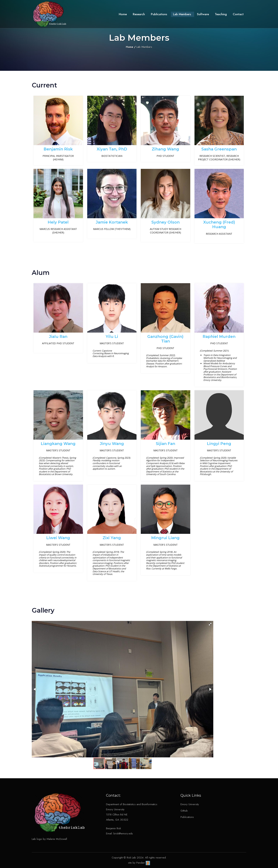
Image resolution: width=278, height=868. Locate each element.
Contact (238, 14)
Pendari (143, 863)
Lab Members (182, 14)
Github (184, 811)
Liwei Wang (58, 538)
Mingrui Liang (165, 538)
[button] (210, 624)
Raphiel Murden (219, 337)
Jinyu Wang (112, 444)
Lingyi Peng (219, 444)
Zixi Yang (112, 538)
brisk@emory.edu (123, 833)
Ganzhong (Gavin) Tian (165, 339)
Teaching (221, 14)
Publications (159, 14)
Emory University (190, 804)
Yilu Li (112, 337)
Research (139, 14)
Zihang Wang (165, 149)
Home (123, 14)
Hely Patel (58, 222)
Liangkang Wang (58, 444)
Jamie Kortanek (112, 222)
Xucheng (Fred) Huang (219, 225)
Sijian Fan (166, 444)
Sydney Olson (166, 222)
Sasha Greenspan (219, 149)
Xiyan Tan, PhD (112, 149)
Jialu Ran (58, 337)
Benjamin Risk (58, 149)
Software (203, 14)
